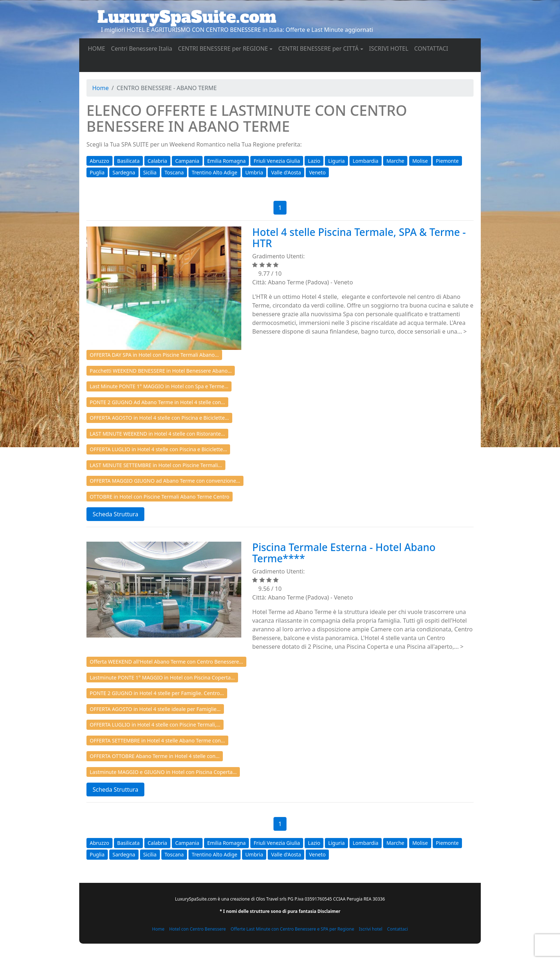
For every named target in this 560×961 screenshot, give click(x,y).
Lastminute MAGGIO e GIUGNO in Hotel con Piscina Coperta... (163, 772)
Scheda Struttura (115, 514)
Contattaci (398, 929)
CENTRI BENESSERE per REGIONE (223, 48)
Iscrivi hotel (371, 929)
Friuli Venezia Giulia (277, 161)
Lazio (314, 161)
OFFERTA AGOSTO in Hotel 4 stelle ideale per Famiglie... (155, 709)
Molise (420, 161)
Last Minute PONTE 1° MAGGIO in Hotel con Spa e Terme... (159, 386)
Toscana (174, 172)
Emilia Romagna (226, 161)
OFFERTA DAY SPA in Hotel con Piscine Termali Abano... (154, 355)
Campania (187, 161)
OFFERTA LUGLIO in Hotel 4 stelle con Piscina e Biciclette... (158, 449)
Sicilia (150, 172)
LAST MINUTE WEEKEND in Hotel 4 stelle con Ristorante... (157, 434)
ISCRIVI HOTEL (390, 48)
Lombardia (366, 161)
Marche (395, 161)
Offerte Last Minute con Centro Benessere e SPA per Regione (292, 929)
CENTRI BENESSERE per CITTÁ (318, 48)
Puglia (97, 172)
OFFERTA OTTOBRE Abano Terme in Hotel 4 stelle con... (155, 756)
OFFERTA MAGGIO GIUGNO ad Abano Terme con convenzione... (165, 481)
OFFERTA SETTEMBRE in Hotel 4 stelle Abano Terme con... (157, 740)
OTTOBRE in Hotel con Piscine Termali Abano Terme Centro (160, 497)
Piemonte (447, 161)
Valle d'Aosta (286, 172)
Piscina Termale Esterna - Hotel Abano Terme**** (344, 553)
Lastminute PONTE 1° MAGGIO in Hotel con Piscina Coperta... (162, 678)
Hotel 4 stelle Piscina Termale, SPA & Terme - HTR (359, 238)
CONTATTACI (433, 48)
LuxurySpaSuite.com (187, 17)
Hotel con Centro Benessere (198, 929)
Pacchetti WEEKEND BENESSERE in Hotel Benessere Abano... (161, 371)
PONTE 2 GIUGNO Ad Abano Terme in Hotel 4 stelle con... (157, 402)
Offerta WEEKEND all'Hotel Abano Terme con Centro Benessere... (166, 662)
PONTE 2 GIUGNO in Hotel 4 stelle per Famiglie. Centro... (157, 693)
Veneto (317, 172)
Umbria (254, 172)
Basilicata (128, 161)
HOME (98, 48)
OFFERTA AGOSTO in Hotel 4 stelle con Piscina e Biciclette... (159, 418)
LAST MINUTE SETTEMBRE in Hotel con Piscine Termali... (156, 465)
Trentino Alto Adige (215, 172)
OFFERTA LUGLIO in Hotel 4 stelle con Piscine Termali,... (155, 725)
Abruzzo (99, 161)
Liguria (336, 161)
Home (101, 88)
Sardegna (124, 172)
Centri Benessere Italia (143, 48)
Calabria (157, 161)
